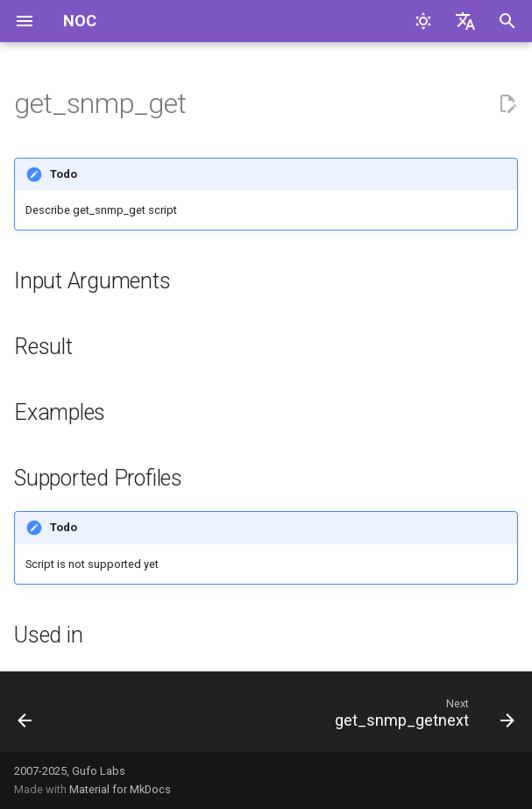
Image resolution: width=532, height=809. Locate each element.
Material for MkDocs (120, 789)
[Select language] (465, 21)
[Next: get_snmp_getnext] (422, 717)
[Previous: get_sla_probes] (26, 717)
